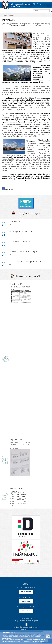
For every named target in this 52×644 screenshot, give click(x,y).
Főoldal (5, 16)
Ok (48, 636)
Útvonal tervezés (26, 592)
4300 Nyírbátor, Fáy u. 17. (27, 588)
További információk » (37, 641)
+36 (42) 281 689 (27, 597)
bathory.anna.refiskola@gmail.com (27, 607)
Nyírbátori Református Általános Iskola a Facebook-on (26, 628)
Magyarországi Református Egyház (26, 621)
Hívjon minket (26, 601)
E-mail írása (26, 611)
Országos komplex (26, 618)
